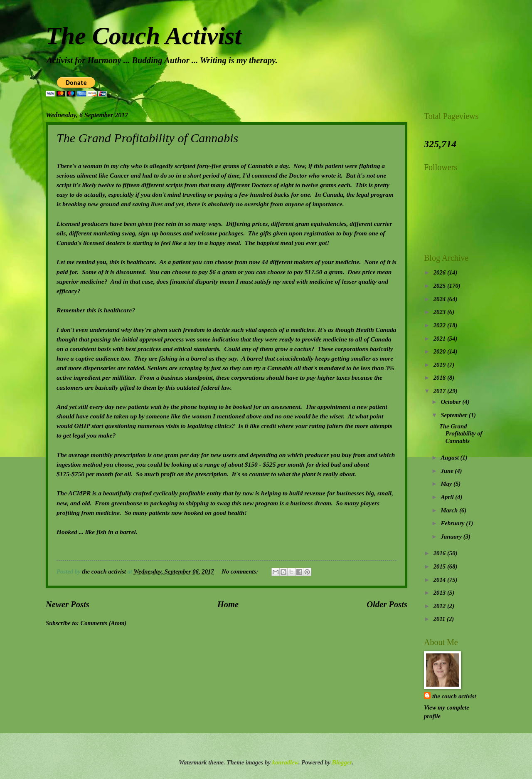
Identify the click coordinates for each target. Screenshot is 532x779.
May (447, 484)
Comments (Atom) (103, 623)
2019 (440, 365)
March (450, 510)
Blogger (342, 762)
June (448, 471)
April (448, 497)
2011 (440, 619)
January (452, 537)
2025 (440, 286)
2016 (440, 553)
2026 (440, 272)
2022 (440, 325)
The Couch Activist (144, 36)
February (453, 523)
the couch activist (454, 696)
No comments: (241, 571)
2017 (440, 391)
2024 (440, 299)
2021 (440, 339)
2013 (440, 593)
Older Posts (387, 604)
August (450, 458)
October (451, 402)
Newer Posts (68, 604)
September (454, 415)
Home (228, 604)
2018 (440, 378)
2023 (440, 312)
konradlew (285, 762)
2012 (440, 606)
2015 (440, 566)
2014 (440, 580)
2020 (440, 351)
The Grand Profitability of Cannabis (147, 138)
